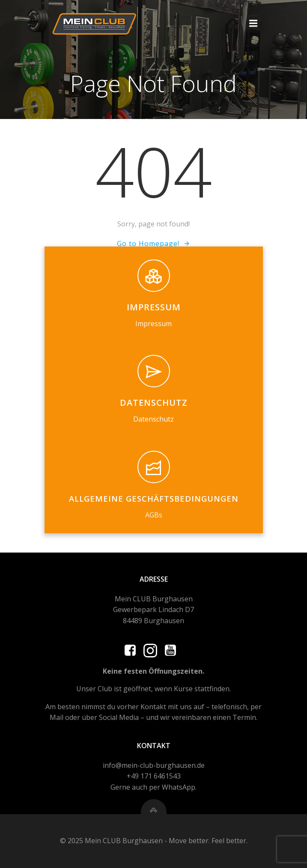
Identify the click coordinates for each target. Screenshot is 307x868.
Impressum (153, 324)
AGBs (154, 515)
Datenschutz (153, 419)
